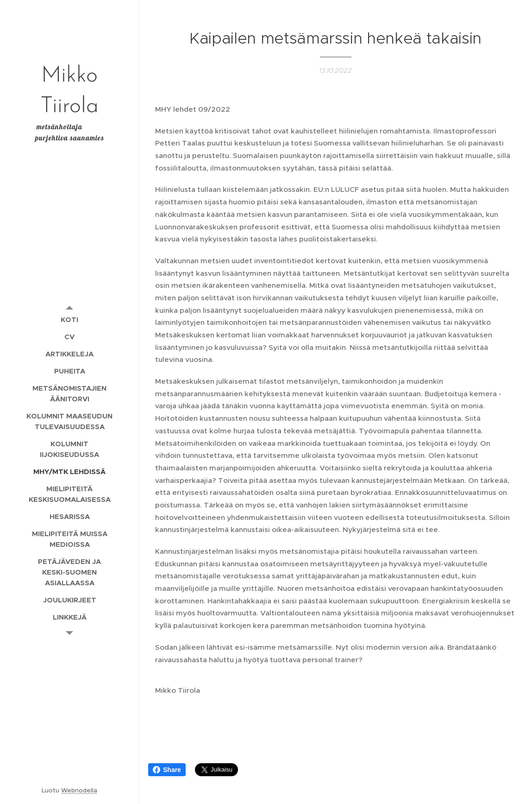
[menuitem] (69, 320)
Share (167, 770)
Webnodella (79, 790)
